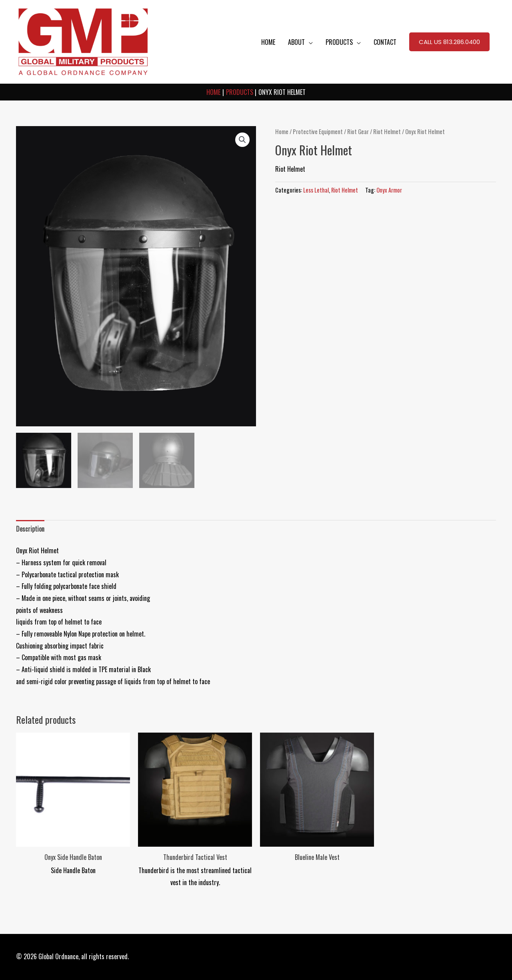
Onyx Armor (389, 190)
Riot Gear (358, 131)
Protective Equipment (318, 131)
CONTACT (385, 42)
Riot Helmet (387, 131)
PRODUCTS (339, 42)
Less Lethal (316, 190)
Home (282, 131)
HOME (268, 42)
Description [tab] (30, 529)
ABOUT (296, 42)
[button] (449, 42)
